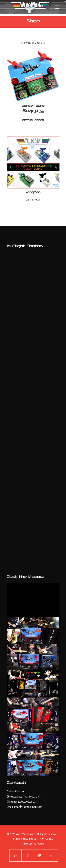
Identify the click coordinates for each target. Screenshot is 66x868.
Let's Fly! (33, 200)
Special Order (33, 120)
